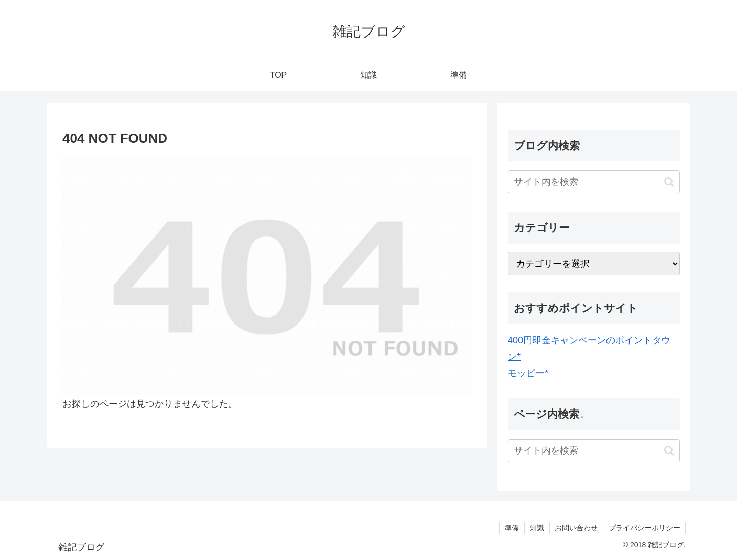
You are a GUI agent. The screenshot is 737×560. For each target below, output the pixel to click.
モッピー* (528, 373)
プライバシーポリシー (644, 528)
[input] (594, 182)
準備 (512, 528)
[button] (669, 182)
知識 (537, 528)
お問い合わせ (576, 528)
